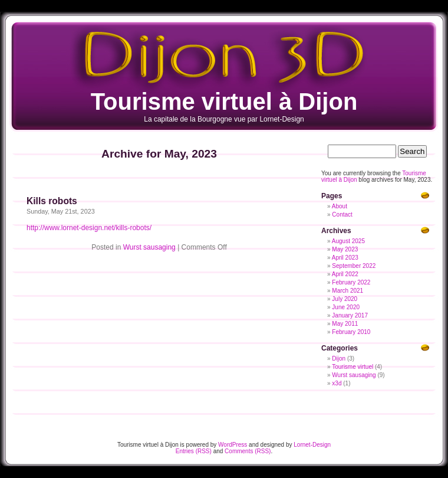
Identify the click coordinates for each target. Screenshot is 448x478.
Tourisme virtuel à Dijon (224, 102)
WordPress (233, 445)
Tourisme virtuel (353, 367)
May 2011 (345, 324)
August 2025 (348, 241)
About (340, 206)
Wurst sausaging (149, 247)
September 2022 (354, 266)
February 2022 (351, 282)
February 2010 (351, 332)
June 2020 (346, 307)
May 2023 (345, 249)
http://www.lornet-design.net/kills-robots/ (89, 228)
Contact (342, 215)
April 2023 (345, 258)
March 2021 (347, 291)
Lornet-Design (312, 445)
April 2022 (345, 274)
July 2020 (345, 299)
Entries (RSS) (194, 451)
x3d (337, 383)
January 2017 (350, 315)
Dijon (339, 358)
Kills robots (52, 201)
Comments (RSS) (248, 451)
